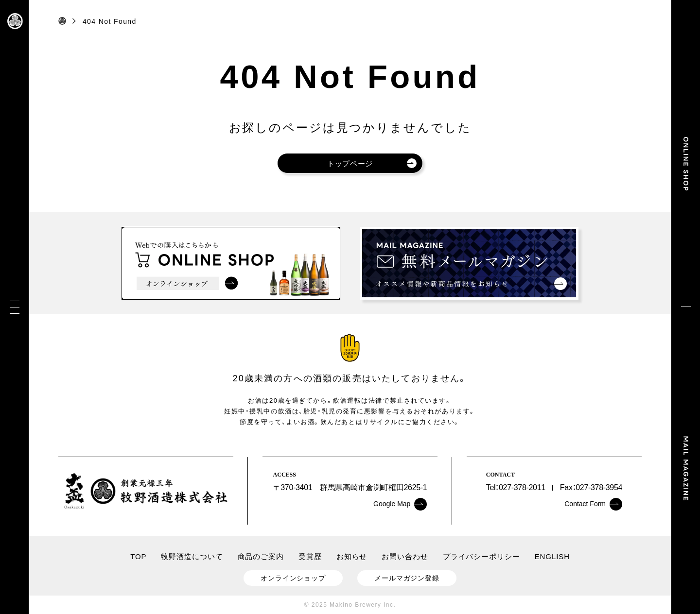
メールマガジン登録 (407, 578)
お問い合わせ (405, 556)
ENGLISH (552, 556)
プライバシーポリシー (481, 556)
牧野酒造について (192, 556)
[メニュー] (15, 307)
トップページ (372, 163)
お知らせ (352, 556)
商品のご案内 (261, 556)
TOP (138, 556)
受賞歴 (310, 556)
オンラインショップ (293, 578)
